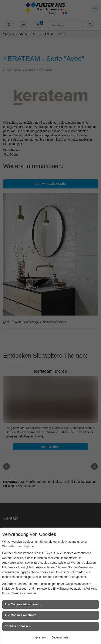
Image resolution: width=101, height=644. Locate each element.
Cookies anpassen (18, 626)
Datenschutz (60, 637)
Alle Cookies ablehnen (20, 615)
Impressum (40, 637)
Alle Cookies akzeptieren (22, 604)
